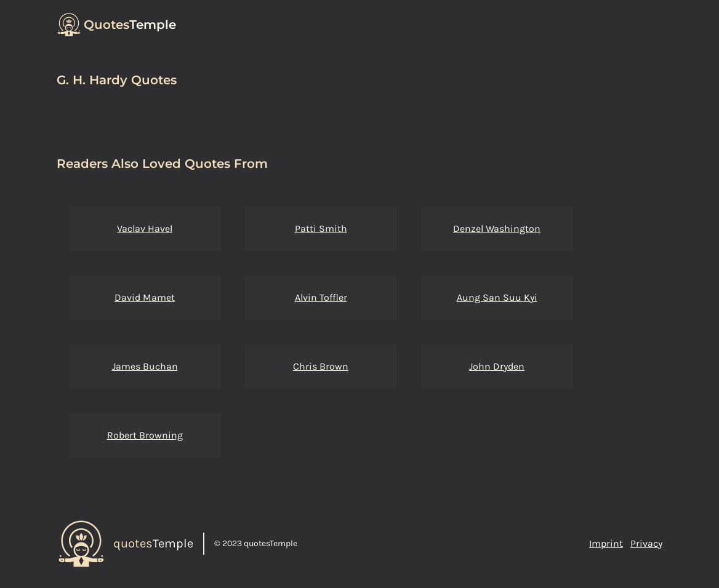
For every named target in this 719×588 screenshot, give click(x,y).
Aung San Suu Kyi (497, 297)
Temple (130, 25)
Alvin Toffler (321, 297)
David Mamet (145, 297)
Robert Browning (145, 435)
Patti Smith (321, 228)
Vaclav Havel (145, 228)
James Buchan (145, 366)
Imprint (606, 543)
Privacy (646, 543)
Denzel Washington (497, 228)
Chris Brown (321, 366)
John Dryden (497, 366)
